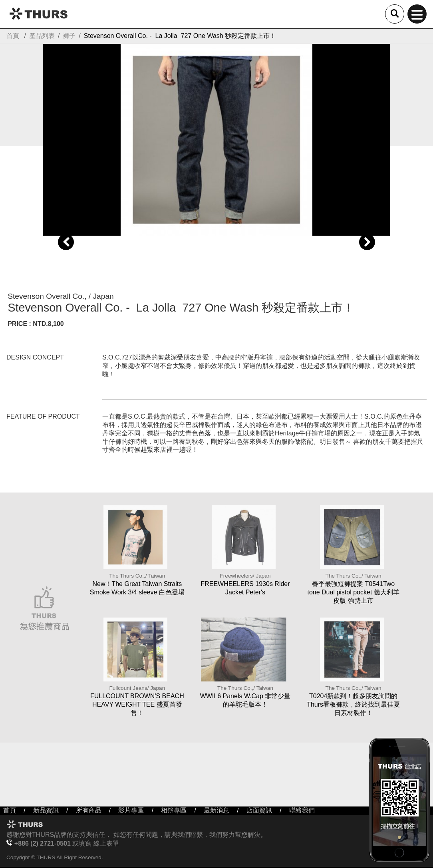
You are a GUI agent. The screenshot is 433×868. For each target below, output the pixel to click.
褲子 (69, 36)
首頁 (13, 36)
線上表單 (106, 843)
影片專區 (131, 810)
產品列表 (42, 36)
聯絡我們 (302, 810)
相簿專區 (174, 810)
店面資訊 (259, 810)
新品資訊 (46, 810)
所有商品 (89, 810)
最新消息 (216, 810)
